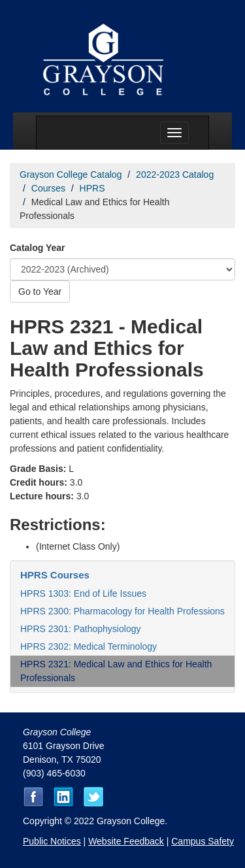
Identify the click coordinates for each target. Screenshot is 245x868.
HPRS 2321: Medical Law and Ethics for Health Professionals (116, 671)
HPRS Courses (55, 575)
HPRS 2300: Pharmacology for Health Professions (122, 611)
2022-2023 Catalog (175, 175)
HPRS (92, 188)
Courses (48, 188)
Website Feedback (126, 841)
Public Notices (52, 841)
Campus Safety (203, 841)
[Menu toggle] (174, 133)
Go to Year (40, 292)
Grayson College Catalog (71, 175)
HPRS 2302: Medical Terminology (89, 646)
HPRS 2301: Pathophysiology (80, 629)
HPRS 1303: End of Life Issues (83, 593)
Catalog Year (38, 248)
